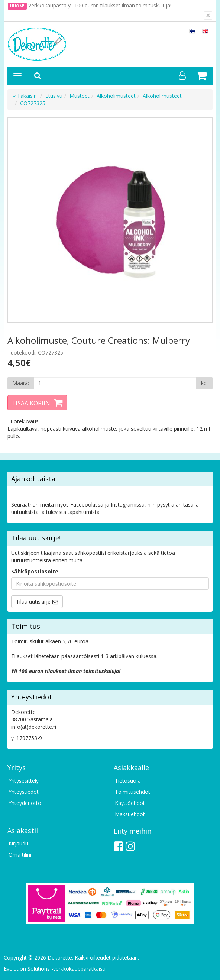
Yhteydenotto (25, 803)
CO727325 (33, 103)
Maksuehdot (130, 814)
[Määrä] (115, 383)
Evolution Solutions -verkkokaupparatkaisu (55, 969)
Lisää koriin (31, 403)
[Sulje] (208, 15)
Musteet (80, 96)
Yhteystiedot (24, 792)
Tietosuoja (128, 781)
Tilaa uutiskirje (33, 601)
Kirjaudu (18, 843)
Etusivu (54, 96)
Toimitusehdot (132, 792)
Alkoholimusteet (116, 96)
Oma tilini (20, 855)
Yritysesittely (24, 781)
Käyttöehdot (130, 803)
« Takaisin (25, 96)
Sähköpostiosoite (35, 571)
